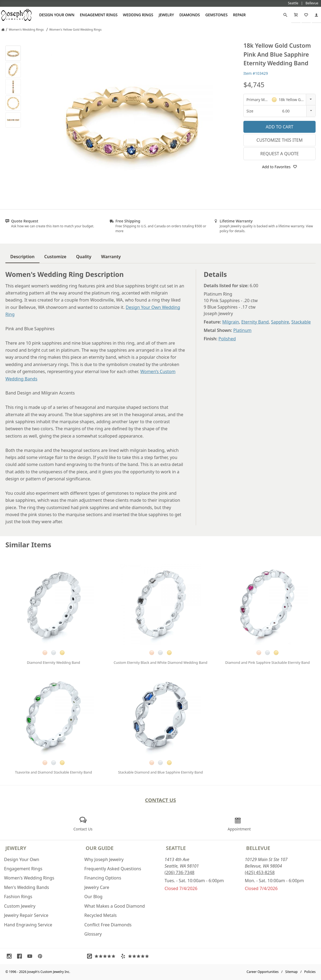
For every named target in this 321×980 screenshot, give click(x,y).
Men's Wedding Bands (27, 887)
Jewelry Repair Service (26, 915)
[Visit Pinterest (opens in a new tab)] (41, 956)
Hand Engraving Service (28, 925)
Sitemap (292, 972)
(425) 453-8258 (260, 872)
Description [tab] (22, 257)
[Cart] (296, 15)
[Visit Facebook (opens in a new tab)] (21, 956)
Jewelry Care (97, 887)
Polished (227, 339)
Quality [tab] (84, 257)
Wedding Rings (138, 15)
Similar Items (28, 545)
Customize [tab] (55, 257)
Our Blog (93, 897)
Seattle (176, 848)
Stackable (301, 322)
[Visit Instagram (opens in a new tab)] (11, 956)
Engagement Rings (99, 15)
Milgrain (231, 322)
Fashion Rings (18, 897)
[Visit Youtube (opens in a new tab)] (31, 956)
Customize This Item (279, 140)
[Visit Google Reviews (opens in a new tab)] (102, 956)
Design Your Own (57, 15)
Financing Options (103, 878)
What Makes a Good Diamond (115, 906)
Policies (310, 972)
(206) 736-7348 (180, 872)
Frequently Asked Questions (113, 869)
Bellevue (258, 848)
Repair (239, 15)
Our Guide (100, 848)
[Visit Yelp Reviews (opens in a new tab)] (136, 956)
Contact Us (160, 800)
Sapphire (280, 322)
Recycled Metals (101, 915)
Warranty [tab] (111, 257)
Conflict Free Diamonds (108, 925)
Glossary (93, 934)
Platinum (242, 330)
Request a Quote (280, 154)
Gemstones (216, 15)
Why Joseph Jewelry (104, 859)
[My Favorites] (306, 15)
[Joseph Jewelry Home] (3, 30)
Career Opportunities (263, 972)
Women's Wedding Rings (29, 878)
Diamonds (190, 15)
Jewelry (166, 15)
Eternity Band (255, 322)
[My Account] (316, 15)
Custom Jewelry (20, 906)
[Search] (285, 15)
